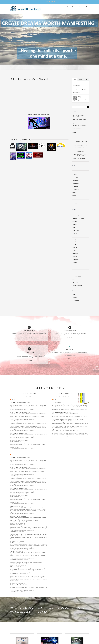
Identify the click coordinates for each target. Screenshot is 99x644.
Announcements (76, 216)
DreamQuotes (75, 239)
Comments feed (76, 300)
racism (12, 561)
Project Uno (75, 271)
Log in (74, 294)
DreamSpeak (75, 245)
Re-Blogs (74, 274)
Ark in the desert (14, 575)
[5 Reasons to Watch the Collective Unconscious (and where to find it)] (75, 97)
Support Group (29, 361)
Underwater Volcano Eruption (16, 433)
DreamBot (75, 224)
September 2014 (76, 189)
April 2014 (75, 204)
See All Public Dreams (29, 397)
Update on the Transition (77, 128)
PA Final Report (75, 259)
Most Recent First (16, 400)
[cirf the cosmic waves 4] (39, 118)
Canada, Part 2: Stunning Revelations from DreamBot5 (80, 90)
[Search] (87, 7)
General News (75, 253)
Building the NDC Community (78, 219)
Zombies (12, 533)
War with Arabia (13, 506)
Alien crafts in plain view (15, 516)
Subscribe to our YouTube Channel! (29, 79)
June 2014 (75, 198)
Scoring (74, 280)
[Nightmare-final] (77, 637)
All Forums (70, 338)
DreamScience (75, 242)
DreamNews (75, 233)
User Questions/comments (78, 285)
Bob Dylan (12, 543)
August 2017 (75, 172)
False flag (12, 567)
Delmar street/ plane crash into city (17, 412)
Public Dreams (29, 338)
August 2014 (75, 192)
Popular (75, 79)
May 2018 (74, 169)
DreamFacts (75, 227)
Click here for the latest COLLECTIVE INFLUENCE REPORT (39, 114)
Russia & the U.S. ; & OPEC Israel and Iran (18, 422)
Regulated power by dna (15, 585)
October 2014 (75, 186)
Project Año (75, 265)
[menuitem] (64, 7)
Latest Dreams (15, 455)
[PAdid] (49, 637)
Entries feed (75, 297)
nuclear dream (13, 442)
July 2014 (74, 195)
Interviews (75, 256)
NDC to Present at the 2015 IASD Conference (79, 84)
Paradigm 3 (75, 262)
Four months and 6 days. (15, 525)
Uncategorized (75, 282)
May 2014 (74, 201)
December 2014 (76, 181)
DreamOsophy (75, 236)
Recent (80, 79)
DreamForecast (76, 230)
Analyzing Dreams (76, 213)
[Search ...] (79, 107)
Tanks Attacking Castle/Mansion (17, 403)
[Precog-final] (22, 637)
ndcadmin (74, 146)
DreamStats (75, 248)
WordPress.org (75, 303)
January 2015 (75, 178)
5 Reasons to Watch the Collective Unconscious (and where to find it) (82, 98)
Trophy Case (69, 358)
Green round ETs (14, 551)
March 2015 (75, 175)
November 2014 (76, 184)
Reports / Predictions (77, 277)
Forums (74, 251)
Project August (75, 268)
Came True (75, 222)
